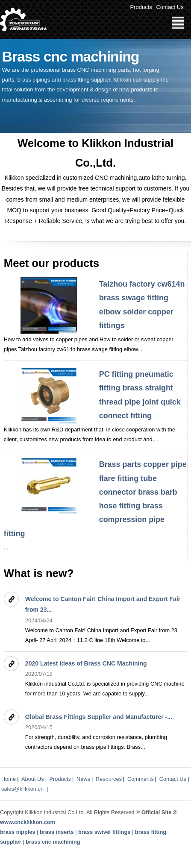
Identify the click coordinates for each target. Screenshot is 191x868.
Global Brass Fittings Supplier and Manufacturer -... (99, 717)
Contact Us (170, 7)
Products (141, 7)
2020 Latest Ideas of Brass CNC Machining (86, 663)
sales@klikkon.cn (22, 789)
